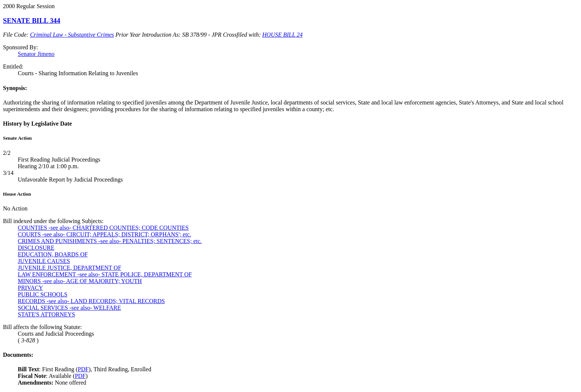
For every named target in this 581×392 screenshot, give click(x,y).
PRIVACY (30, 288)
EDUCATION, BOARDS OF (53, 254)
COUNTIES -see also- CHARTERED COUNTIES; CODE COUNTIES (103, 228)
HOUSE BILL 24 (283, 35)
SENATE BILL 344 (32, 21)
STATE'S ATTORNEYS (47, 314)
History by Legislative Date (37, 124)
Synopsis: (15, 88)
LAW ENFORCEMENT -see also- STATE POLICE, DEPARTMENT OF (105, 274)
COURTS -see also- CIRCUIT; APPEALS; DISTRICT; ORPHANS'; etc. (104, 234)
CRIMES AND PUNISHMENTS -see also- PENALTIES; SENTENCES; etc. (110, 241)
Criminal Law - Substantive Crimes (72, 35)
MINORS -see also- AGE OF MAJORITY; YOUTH (80, 281)
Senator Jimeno (36, 54)
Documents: (18, 355)
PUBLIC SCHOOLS (43, 294)
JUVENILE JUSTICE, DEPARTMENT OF (69, 268)
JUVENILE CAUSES (44, 261)
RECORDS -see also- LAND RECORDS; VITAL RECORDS (91, 301)
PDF (83, 369)
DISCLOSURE (36, 248)
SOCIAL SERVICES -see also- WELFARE (69, 308)
